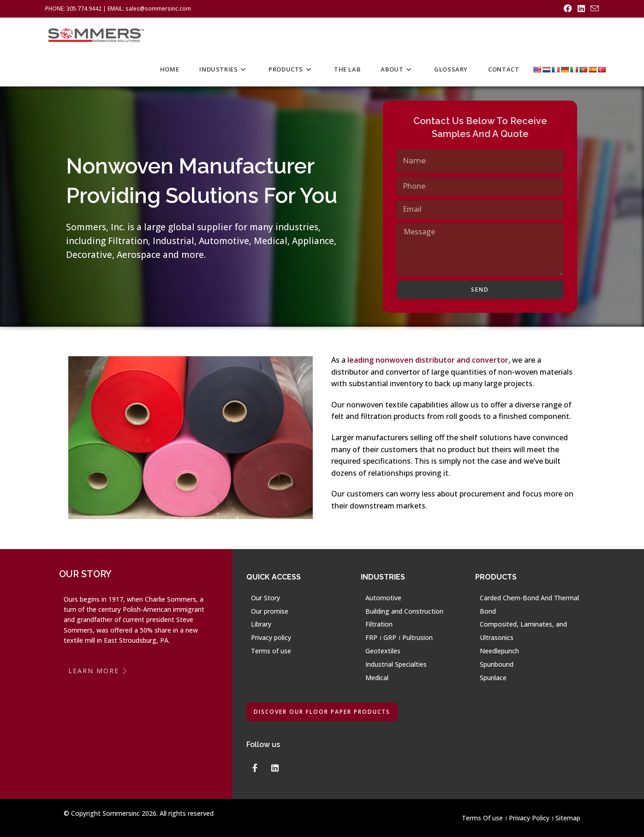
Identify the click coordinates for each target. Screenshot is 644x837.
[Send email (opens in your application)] (593, 9)
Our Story (265, 598)
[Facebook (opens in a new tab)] (568, 9)
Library (261, 624)
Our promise (270, 611)
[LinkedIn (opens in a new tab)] (581, 9)
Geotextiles (383, 651)
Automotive (383, 598)
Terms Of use (482, 818)
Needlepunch (499, 651)
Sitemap (568, 818)
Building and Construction (404, 611)
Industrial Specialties (396, 664)
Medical (377, 678)
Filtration (379, 624)
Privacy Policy (529, 818)
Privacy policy (271, 637)
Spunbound (497, 664)
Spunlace (493, 678)
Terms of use (271, 651)
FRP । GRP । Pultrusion (399, 637)
